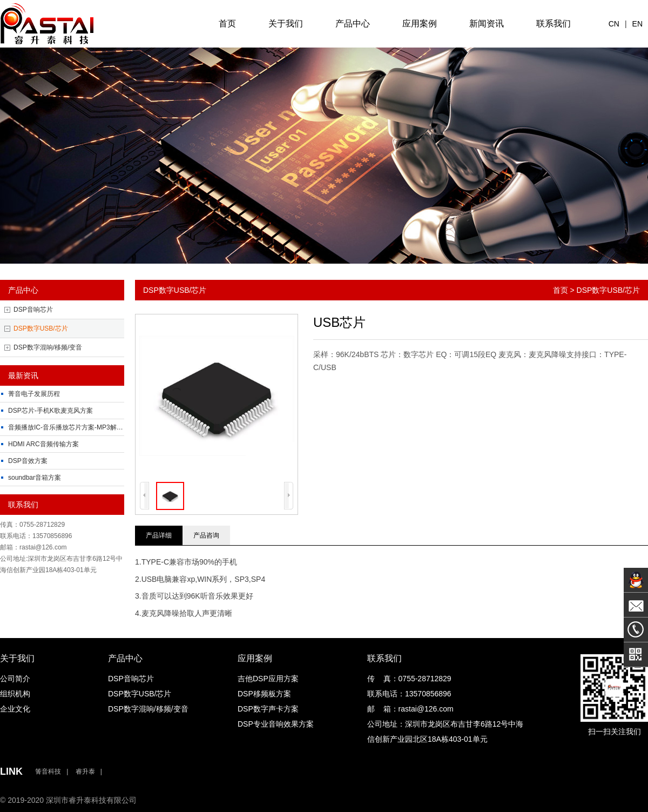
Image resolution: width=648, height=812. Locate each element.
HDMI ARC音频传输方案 (43, 444)
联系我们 (553, 24)
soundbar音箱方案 (35, 478)
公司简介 (15, 679)
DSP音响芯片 (33, 310)
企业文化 (15, 709)
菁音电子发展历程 (34, 394)
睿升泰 (85, 771)
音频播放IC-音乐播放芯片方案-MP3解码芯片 (72, 427)
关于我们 (286, 24)
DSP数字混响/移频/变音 (48, 347)
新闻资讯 (487, 24)
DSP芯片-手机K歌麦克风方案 (50, 411)
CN (614, 24)
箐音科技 (48, 771)
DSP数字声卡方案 (268, 709)
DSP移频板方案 (264, 694)
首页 (227, 24)
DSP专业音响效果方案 (276, 724)
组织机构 (15, 694)
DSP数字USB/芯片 (41, 328)
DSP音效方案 (28, 461)
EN (637, 24)
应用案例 (420, 24)
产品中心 (353, 24)
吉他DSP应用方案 (268, 679)
